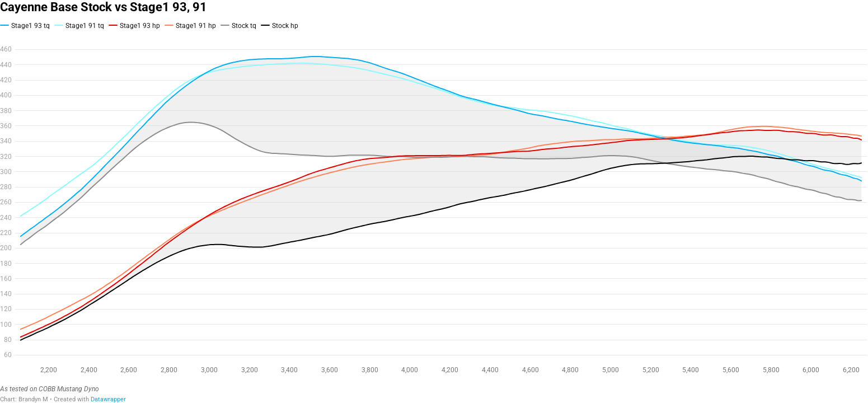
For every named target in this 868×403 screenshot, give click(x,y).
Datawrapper (108, 399)
